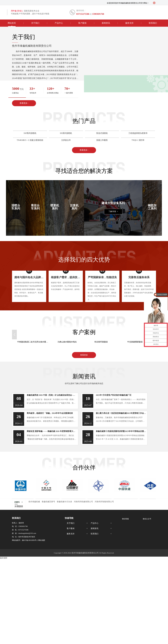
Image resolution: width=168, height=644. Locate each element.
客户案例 (82, 23)
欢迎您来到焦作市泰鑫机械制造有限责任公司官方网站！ (128, 3)
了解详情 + (113, 211)
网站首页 (12, 23)
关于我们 (35, 23)
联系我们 (153, 23)
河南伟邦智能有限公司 (104, 502)
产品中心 (59, 23)
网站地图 (42, 540)
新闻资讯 (106, 23)
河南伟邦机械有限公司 (83, 502)
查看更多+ (24, 103)
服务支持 (129, 23)
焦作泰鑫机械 (34, 502)
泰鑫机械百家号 (48, 502)
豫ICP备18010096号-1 (30, 540)
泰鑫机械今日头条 (64, 502)
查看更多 (84, 355)
